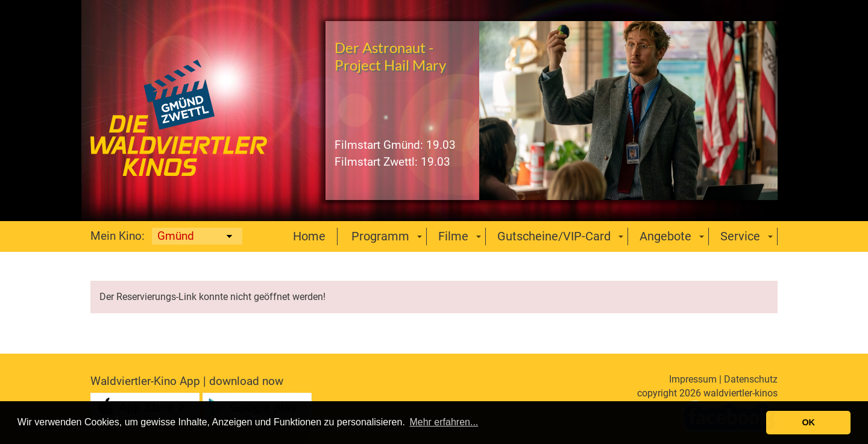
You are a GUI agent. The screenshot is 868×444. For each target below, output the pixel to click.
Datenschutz (751, 379)
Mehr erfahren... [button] (444, 422)
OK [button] (808, 422)
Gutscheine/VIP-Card (554, 236)
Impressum (693, 379)
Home (309, 236)
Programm (380, 236)
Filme (453, 236)
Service (740, 236)
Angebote (665, 236)
